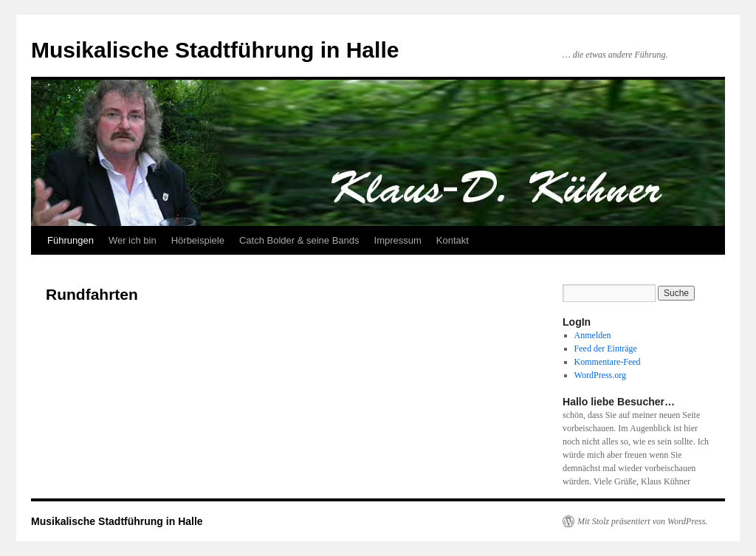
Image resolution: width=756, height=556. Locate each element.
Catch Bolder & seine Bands (299, 240)
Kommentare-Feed (608, 362)
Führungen (71, 240)
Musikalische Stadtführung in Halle (215, 50)
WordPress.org (600, 375)
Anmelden (593, 335)
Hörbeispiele (198, 240)
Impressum (398, 240)
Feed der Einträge (606, 349)
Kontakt (453, 240)
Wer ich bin (133, 240)
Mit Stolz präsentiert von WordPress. (642, 521)
